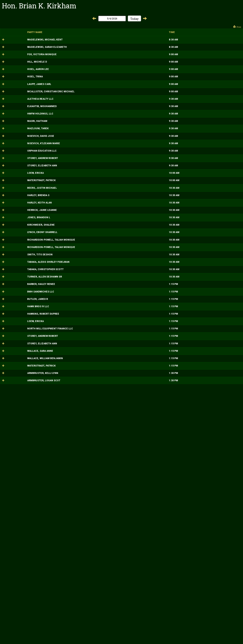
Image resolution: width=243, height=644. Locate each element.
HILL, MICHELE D (12, 82)
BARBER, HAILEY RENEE (16, 464)
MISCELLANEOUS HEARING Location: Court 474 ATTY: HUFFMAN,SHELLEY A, (129, 286)
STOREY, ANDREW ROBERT (18, 258)
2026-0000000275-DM (180, 218)
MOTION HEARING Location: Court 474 (124, 327)
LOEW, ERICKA (10, 286)
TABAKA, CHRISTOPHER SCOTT (20, 436)
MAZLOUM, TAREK (13, 205)
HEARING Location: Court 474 (124, 218)
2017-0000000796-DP (180, 314)
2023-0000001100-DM (180, 623)
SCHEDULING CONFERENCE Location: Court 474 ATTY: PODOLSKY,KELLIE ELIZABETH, (135, 552)
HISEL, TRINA (10, 110)
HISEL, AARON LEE (13, 96)
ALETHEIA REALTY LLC (15, 149)
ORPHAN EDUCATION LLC (17, 244)
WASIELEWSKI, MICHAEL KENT (20, 41)
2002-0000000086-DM (180, 327)
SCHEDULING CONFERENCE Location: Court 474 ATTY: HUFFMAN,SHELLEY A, (129, 524)
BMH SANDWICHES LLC (16, 476)
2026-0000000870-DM (180, 258)
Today (134, 19)
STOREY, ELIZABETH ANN (17, 272)
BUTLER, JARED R (12, 489)
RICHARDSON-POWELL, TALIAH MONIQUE (26, 391)
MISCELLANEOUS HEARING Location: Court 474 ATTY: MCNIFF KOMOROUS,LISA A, (133, 82)
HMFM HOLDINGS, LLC (15, 177)
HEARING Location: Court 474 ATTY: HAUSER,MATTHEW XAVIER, (133, 314)
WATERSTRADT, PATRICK (16, 300)
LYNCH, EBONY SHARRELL (17, 380)
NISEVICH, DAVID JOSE (16, 218)
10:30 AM (79, 314)
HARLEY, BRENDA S (13, 327)
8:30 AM (78, 41)
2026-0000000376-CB (180, 476)
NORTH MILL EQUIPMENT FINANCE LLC (25, 538)
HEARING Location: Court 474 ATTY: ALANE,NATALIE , (126, 436)
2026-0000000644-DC (180, 82)
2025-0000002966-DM (180, 96)
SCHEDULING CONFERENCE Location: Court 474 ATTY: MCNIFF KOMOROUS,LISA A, (133, 489)
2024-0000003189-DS (180, 380)
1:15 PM (78, 464)
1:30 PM (78, 623)
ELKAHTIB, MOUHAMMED (17, 163)
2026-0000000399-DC (180, 286)
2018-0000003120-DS (180, 391)
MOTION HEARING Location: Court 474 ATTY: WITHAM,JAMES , (127, 149)
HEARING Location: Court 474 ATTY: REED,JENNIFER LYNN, (129, 230)
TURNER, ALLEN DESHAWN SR (19, 450)
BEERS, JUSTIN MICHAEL (17, 314)
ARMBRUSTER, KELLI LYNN (18, 623)
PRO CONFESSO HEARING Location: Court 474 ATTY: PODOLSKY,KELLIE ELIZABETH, (135, 54)
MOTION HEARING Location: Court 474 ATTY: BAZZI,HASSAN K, (127, 163)
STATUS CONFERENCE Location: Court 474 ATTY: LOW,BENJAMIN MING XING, (133, 538)
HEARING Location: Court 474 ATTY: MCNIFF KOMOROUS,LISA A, (133, 135)
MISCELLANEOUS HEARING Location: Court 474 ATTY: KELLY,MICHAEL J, (128, 300)
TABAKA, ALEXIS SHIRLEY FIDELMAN (23, 423)
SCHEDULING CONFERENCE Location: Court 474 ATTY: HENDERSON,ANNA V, (129, 567)
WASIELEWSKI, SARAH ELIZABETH (22, 54)
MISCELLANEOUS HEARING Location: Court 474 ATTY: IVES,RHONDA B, (128, 110)
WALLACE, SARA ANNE (15, 581)
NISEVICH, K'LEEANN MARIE (18, 230)
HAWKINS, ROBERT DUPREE (18, 512)
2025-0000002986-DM (180, 41)
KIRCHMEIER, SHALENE (16, 370)
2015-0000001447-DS (180, 423)
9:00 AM (78, 68)
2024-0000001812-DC (180, 359)
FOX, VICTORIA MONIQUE (17, 68)
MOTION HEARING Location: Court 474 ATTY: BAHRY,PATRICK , (126, 450)
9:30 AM (78, 149)
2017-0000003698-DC (180, 68)
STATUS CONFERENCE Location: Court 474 (125, 476)
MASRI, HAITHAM (12, 191)
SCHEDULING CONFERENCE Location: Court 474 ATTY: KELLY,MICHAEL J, (128, 609)
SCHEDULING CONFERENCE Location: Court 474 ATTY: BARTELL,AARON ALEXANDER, (134, 581)
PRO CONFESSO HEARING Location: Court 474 (127, 41)
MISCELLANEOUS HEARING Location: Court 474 (128, 122)
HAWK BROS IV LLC (13, 501)
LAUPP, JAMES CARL (14, 122)
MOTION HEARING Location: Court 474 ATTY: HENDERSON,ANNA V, (129, 272)
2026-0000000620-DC (180, 464)
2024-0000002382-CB (180, 149)
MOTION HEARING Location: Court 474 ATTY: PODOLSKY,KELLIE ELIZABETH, (135, 258)
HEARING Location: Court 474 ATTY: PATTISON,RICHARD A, (129, 68)
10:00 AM (79, 286)
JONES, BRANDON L (14, 359)
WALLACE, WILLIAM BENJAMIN (20, 595)
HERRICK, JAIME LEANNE (17, 348)
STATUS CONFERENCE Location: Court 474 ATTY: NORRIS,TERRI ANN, (128, 623)
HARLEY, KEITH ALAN (14, 338)
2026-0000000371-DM (180, 581)
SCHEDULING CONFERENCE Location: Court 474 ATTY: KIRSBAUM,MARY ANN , (130, 464)
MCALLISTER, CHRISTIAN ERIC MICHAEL (26, 135)
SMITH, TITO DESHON (15, 413)
